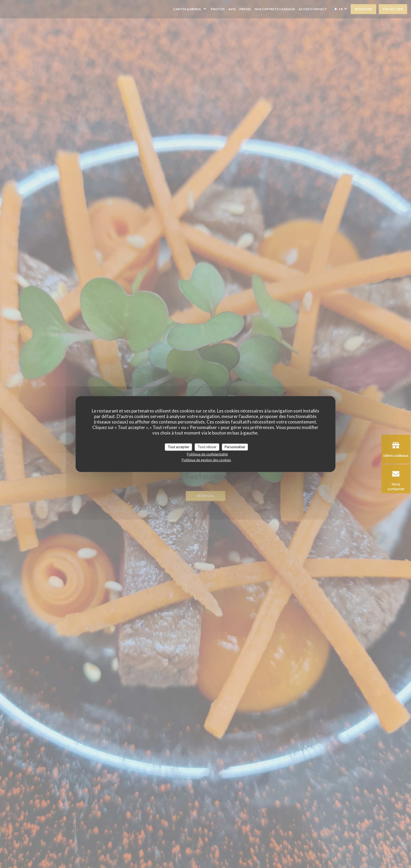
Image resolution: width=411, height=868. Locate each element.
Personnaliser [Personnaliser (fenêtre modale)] (235, 447)
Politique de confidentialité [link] (207, 454)
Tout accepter (179, 447)
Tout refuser (207, 447)
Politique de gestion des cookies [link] (206, 460)
